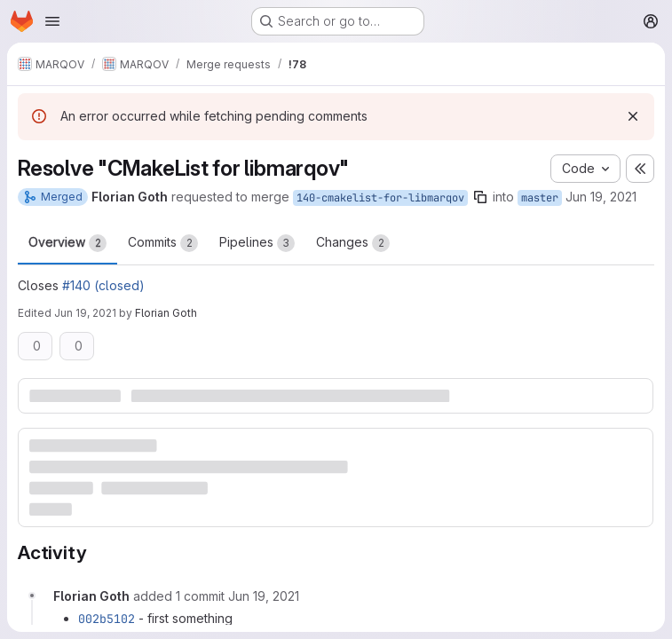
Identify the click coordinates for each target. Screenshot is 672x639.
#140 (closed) (103, 285)
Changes (353, 243)
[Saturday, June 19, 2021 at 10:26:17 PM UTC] (264, 596)
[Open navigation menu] (52, 21)
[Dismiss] (633, 116)
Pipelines (257, 243)
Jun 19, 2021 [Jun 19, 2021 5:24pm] (601, 197)
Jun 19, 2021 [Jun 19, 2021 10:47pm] (85, 313)
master (540, 198)
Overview (67, 243)
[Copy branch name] (480, 197)
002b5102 (107, 619)
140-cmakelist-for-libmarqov (380, 198)
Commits (163, 243)
